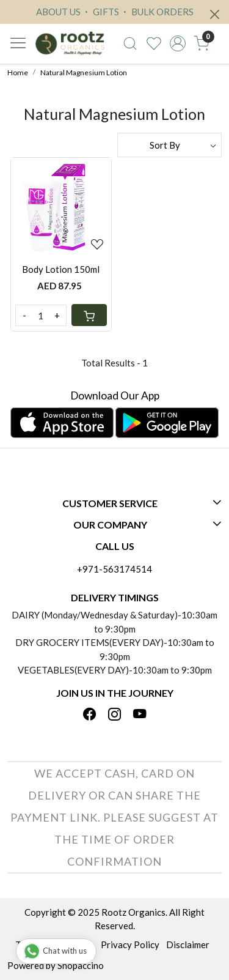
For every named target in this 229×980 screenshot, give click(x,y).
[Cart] (89, 315)
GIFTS (100, 12)
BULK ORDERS (157, 12)
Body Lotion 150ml (61, 269)
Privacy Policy (130, 945)
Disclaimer (188, 945)
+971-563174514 (114, 569)
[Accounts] (177, 43)
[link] (130, 43)
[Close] (215, 14)
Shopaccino (81, 965)
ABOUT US (58, 12)
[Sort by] (170, 145)
